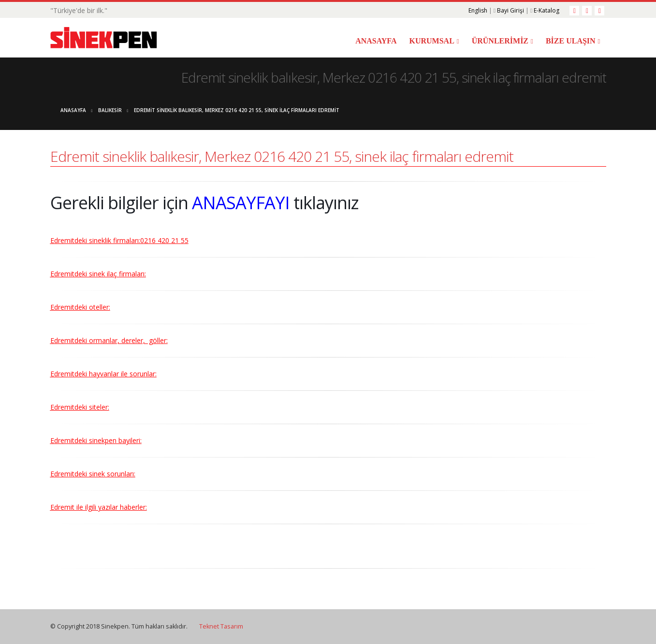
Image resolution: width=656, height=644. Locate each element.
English (478, 10)
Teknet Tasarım (221, 626)
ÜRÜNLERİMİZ (500, 41)
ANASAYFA (376, 41)
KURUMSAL (431, 41)
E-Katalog (547, 10)
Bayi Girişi (510, 10)
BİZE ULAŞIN (571, 41)
